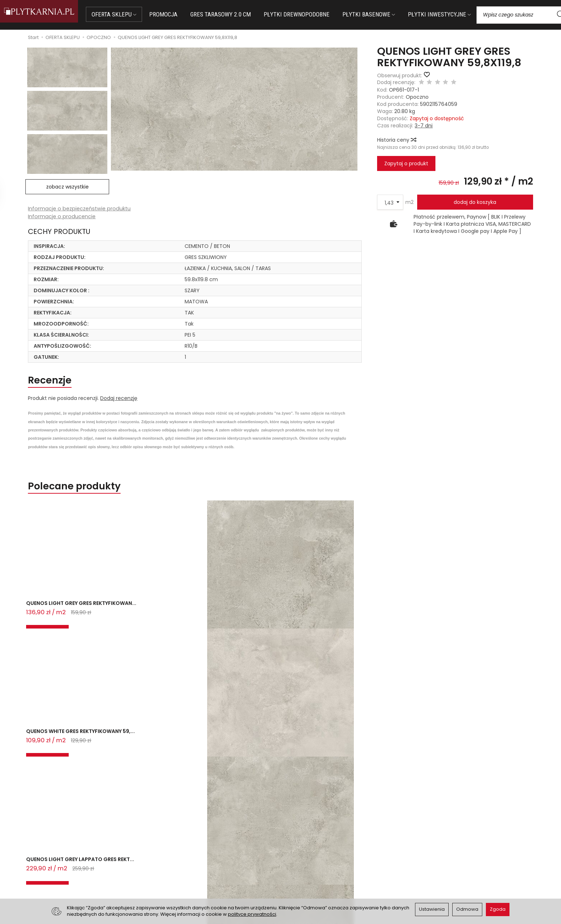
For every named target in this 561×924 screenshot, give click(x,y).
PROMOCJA (174, 14)
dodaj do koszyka (475, 202)
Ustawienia (432, 909)
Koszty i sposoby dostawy (199, 872)
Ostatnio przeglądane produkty (122, 648)
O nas (292, 846)
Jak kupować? (185, 846)
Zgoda (498, 909)
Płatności (179, 855)
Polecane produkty (84, 492)
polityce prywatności (252, 914)
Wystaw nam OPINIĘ (309, 872)
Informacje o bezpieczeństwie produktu (81, 209)
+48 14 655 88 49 (74, 862)
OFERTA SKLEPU (124, 14)
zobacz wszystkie (67, 187)
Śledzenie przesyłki (73, 879)
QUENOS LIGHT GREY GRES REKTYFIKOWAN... (61, 618)
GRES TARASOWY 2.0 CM (231, 14)
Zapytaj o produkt (406, 163)
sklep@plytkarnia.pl (77, 854)
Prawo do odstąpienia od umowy (208, 864)
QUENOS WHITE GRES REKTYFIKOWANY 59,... (158, 618)
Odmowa (467, 909)
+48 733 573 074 (74, 871)
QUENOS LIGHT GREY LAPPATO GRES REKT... (279, 618)
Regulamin (298, 855)
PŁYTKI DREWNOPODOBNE (307, 14)
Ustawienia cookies (191, 881)
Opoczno (417, 97)
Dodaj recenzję (119, 402)
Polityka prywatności (310, 864)
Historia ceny (396, 140)
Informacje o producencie (62, 217)
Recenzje (55, 383)
